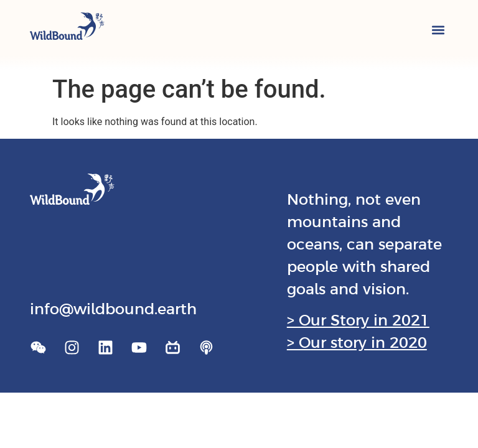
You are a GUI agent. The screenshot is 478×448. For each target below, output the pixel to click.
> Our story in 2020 (357, 343)
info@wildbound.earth (113, 309)
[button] (438, 30)
